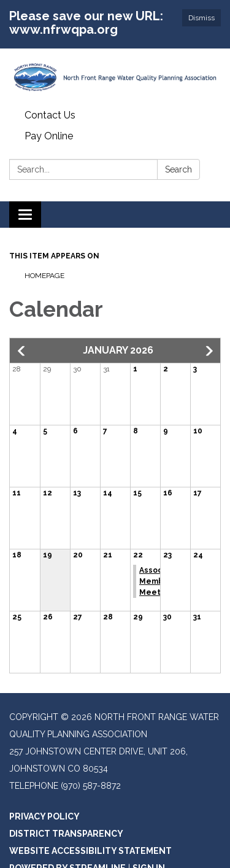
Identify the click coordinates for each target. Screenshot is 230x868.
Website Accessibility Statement (90, 851)
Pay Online (49, 136)
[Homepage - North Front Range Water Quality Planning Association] (115, 77)
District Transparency (66, 834)
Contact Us (50, 115)
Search (178, 169)
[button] (22, 351)
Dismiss (201, 18)
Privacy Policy (44, 816)
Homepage (44, 276)
